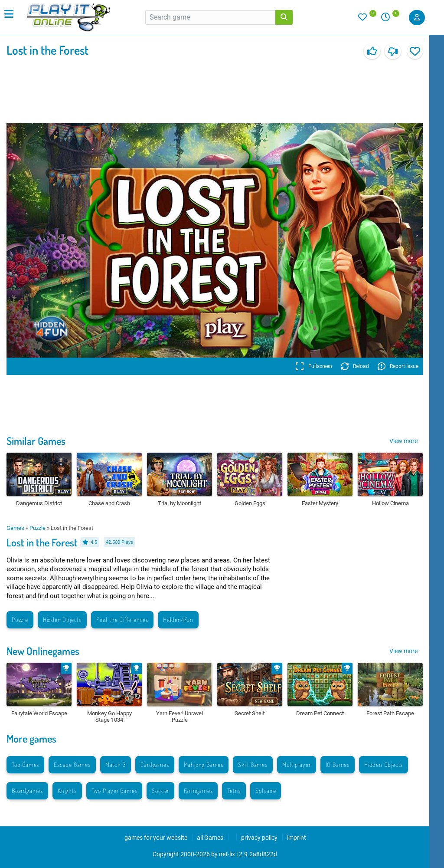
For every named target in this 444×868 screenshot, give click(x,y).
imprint (297, 838)
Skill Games (253, 764)
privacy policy (259, 838)
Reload (355, 366)
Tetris (234, 791)
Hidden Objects (62, 620)
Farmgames (198, 791)
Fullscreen (314, 366)
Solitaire (266, 791)
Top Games (25, 764)
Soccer (160, 791)
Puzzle (38, 528)
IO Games (338, 764)
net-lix (227, 854)
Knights (67, 791)
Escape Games (72, 764)
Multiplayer (297, 764)
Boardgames (27, 791)
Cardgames (155, 764)
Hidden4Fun (178, 620)
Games (15, 528)
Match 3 (116, 764)
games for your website (156, 838)
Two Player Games (114, 791)
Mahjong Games (204, 764)
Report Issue (398, 366)
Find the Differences (122, 620)
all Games (210, 838)
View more (403, 441)
